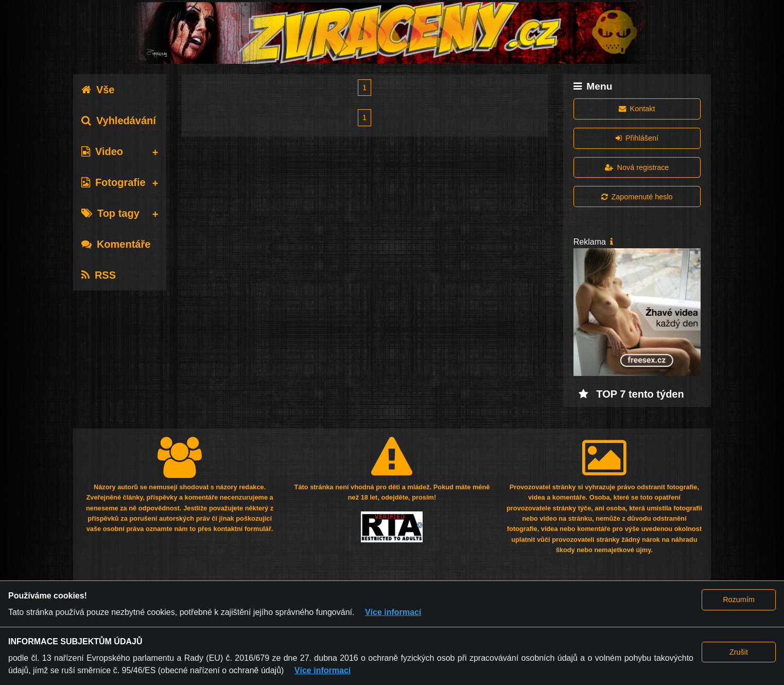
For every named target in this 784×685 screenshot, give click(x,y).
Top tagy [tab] (110, 213)
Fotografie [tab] (114, 182)
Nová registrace (637, 167)
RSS (99, 275)
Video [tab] (102, 151)
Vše (98, 90)
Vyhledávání (119, 121)
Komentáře (116, 244)
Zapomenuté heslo (637, 197)
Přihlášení (637, 138)
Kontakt (637, 109)
